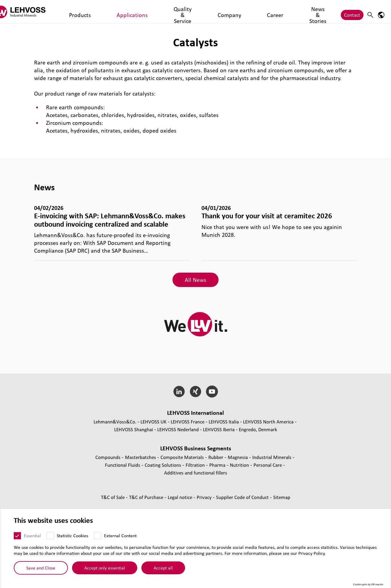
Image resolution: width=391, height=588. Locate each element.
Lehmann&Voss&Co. (115, 422)
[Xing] (196, 392)
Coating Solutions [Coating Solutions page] (164, 465)
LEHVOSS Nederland (178, 429)
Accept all (163, 568)
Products (80, 12)
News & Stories (232, 12)
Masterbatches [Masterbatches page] (141, 457)
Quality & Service (146, 12)
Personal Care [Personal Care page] (268, 465)
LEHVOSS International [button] (195, 413)
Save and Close (41, 568)
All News (195, 280)
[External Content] (97, 536)
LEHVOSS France (188, 422)
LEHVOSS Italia (224, 422)
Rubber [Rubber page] (216, 457)
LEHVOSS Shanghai (134, 429)
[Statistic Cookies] (50, 536)
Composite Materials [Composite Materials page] (183, 457)
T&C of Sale (113, 497)
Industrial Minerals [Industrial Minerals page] (272, 457)
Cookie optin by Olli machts (368, 584)
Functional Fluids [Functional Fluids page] (123, 465)
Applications (109, 12)
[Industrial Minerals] (31, 12)
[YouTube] (212, 392)
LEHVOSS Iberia (219, 429)
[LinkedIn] (179, 392)
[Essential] (17, 536)
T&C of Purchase (147, 497)
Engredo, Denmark (258, 429)
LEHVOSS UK (154, 422)
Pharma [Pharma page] (218, 465)
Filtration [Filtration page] (196, 465)
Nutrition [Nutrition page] (240, 465)
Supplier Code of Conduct (243, 497)
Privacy (205, 497)
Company (180, 12)
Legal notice (181, 497)
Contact (352, 12)
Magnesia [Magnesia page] (238, 457)
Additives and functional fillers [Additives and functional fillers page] (196, 473)
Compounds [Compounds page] (109, 457)
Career (203, 12)
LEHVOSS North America (268, 422)
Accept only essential (105, 568)
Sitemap (282, 497)
